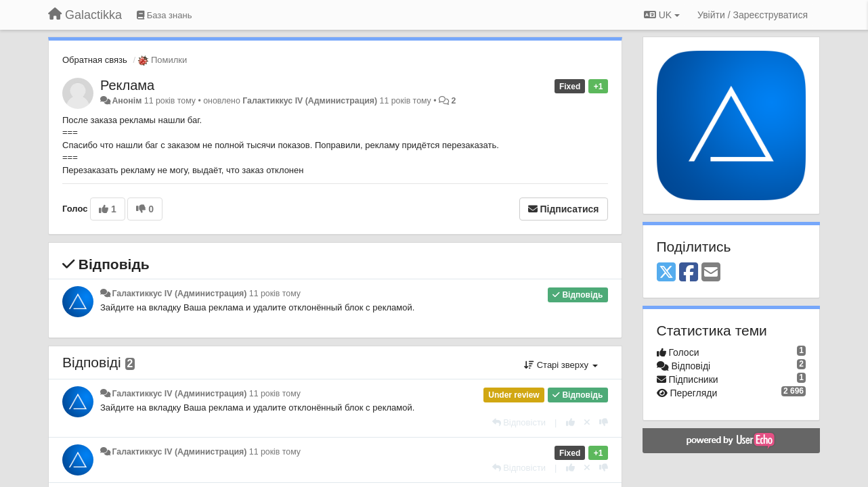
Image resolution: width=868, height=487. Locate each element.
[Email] (711, 273)
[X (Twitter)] (666, 273)
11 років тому (275, 294)
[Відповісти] (519, 422)
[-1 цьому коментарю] (604, 422)
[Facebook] (689, 273)
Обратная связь (95, 60)
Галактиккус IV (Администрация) (310, 101)
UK (662, 15)
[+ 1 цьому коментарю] (570, 422)
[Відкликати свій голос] (587, 422)
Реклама (127, 85)
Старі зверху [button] (561, 365)
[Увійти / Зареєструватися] (753, 15)
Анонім (127, 101)
